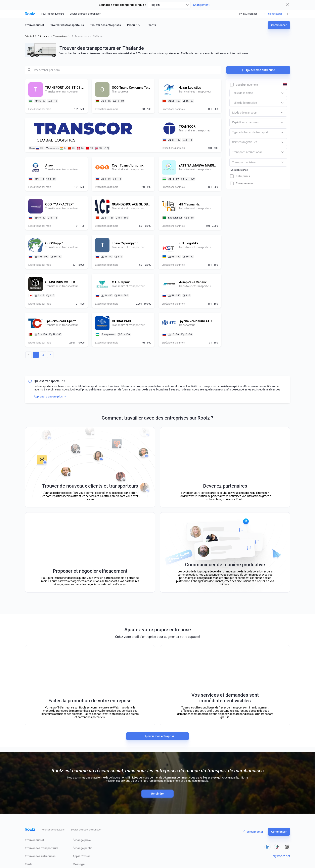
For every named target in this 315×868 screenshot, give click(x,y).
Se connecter (253, 832)
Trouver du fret (34, 25)
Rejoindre (157, 794)
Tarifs (152, 25)
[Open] (282, 152)
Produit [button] (134, 25)
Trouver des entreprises (105, 25)
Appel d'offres (82, 856)
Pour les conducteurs (52, 14)
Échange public (82, 848)
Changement (201, 5)
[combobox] (169, 5)
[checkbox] (244, 85)
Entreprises (43, 36)
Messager (79, 864)
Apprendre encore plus (50, 397)
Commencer (279, 25)
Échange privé (82, 840)
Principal (29, 36)
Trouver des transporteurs (67, 25)
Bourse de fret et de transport (86, 14)
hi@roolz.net (248, 14)
